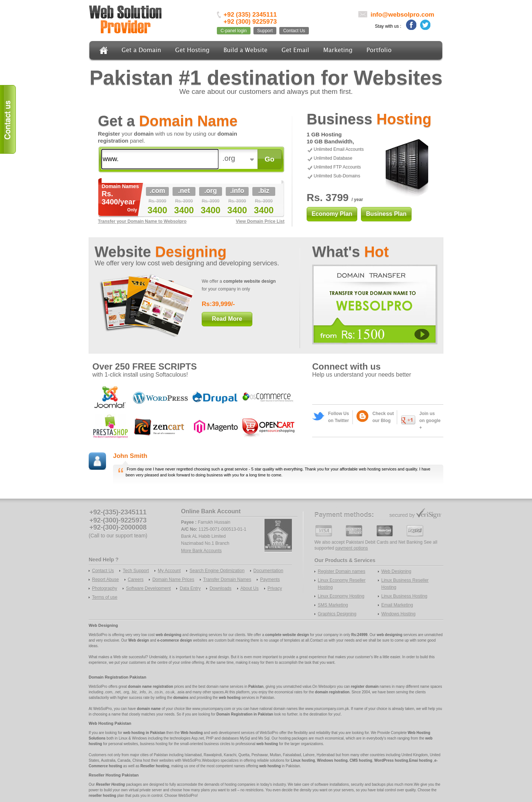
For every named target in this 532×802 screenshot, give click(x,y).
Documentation (268, 571)
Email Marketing (397, 605)
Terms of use (105, 597)
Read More (227, 319)
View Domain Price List (260, 221)
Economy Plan (332, 214)
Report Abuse (105, 580)
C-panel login (234, 31)
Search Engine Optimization (217, 571)
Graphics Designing (337, 614)
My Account (169, 571)
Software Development (148, 588)
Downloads (220, 588)
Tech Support (136, 571)
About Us (250, 588)
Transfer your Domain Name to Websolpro (142, 221)
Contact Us (294, 31)
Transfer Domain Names (227, 580)
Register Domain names (342, 571)
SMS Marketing (333, 605)
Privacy (275, 588)
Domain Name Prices (173, 580)
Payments (270, 580)
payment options (352, 548)
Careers (136, 580)
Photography (105, 588)
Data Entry (190, 588)
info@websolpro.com (402, 15)
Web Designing (396, 571)
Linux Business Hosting (404, 596)
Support (265, 31)
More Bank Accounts (201, 551)
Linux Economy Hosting (341, 596)
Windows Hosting (398, 614)
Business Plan (386, 214)
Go (269, 159)
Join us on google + (430, 421)
